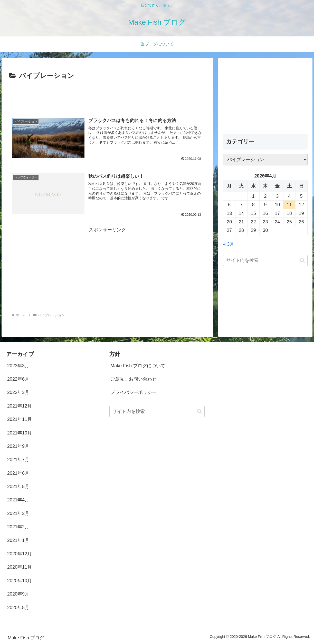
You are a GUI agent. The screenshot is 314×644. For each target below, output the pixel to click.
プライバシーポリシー (134, 392)
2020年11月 (20, 567)
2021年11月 (20, 419)
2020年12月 (20, 554)
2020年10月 (20, 581)
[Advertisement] (107, 96)
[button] (302, 260)
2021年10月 (20, 433)
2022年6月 (18, 379)
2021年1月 (18, 540)
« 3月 (229, 244)
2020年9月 (18, 594)
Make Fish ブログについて (138, 366)
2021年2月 (18, 527)
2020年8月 (18, 608)
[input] (265, 260)
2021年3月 (18, 513)
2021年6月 (18, 473)
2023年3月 (18, 366)
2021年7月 (18, 460)
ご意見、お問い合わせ (134, 379)
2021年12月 (20, 406)
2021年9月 (18, 446)
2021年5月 (18, 487)
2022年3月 (18, 392)
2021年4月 (18, 500)
